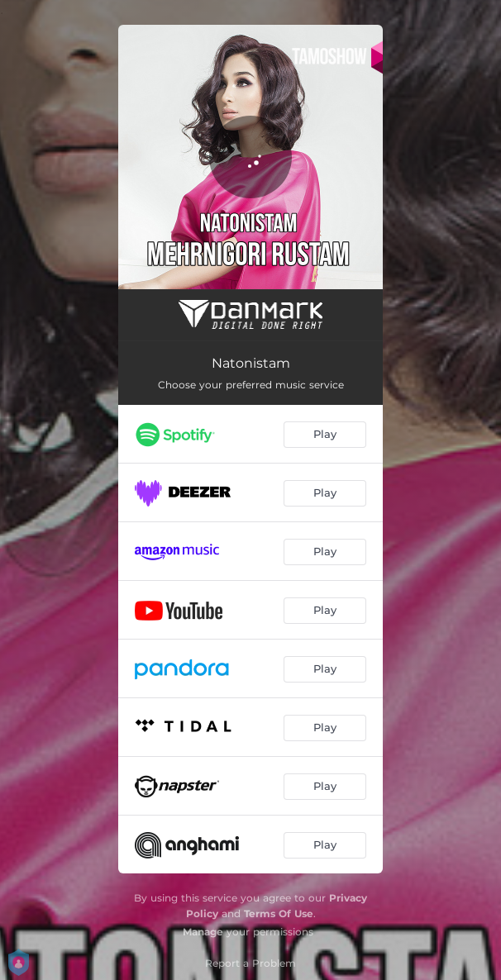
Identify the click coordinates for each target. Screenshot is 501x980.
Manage (203, 932)
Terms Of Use (279, 913)
